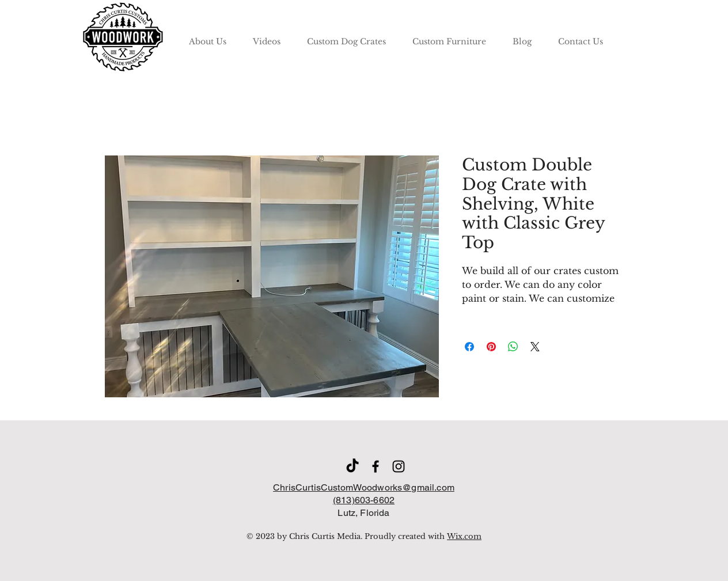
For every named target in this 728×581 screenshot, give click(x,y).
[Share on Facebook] (469, 347)
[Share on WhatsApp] (513, 347)
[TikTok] (352, 466)
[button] (346, 36)
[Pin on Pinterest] (491, 347)
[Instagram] (399, 466)
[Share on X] (535, 347)
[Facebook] (376, 466)
